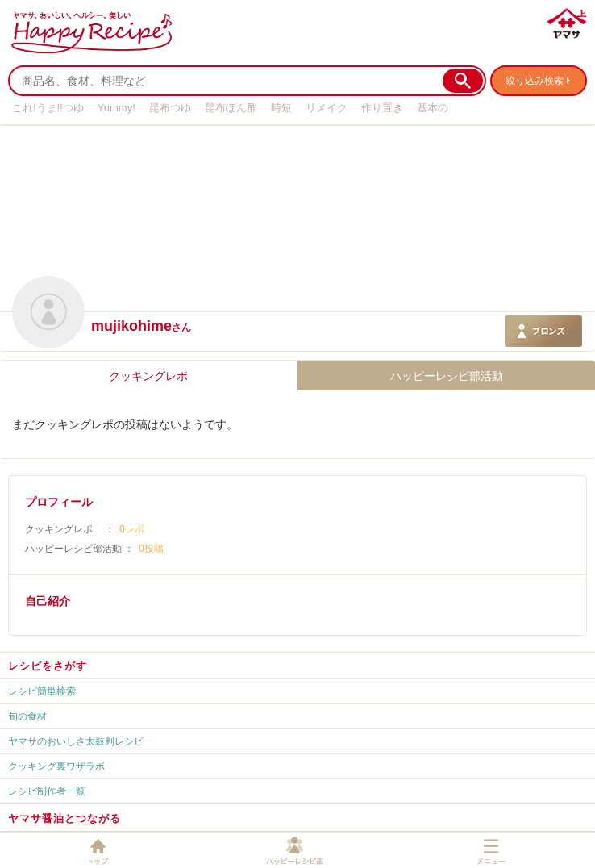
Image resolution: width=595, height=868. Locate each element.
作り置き (382, 108)
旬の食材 (27, 716)
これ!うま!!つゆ (48, 108)
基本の (433, 108)
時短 (281, 108)
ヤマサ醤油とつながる (64, 818)
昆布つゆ (170, 108)
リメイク (327, 108)
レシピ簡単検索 (42, 691)
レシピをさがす (48, 666)
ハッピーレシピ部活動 (447, 376)
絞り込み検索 (535, 81)
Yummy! (117, 108)
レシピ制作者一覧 (47, 791)
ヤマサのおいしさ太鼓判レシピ (76, 741)
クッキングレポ (148, 376)
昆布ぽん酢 (231, 108)
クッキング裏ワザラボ (56, 766)
